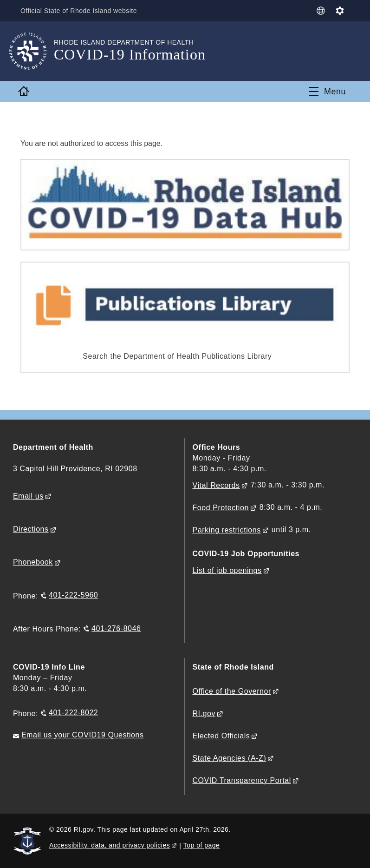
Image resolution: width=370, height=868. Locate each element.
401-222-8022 (73, 713)
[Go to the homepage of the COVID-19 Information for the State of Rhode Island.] (33, 51)
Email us (28, 496)
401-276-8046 (116, 628)
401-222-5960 (73, 595)
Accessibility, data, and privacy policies (110, 845)
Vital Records (216, 485)
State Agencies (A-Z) (229, 758)
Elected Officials (221, 736)
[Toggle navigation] (328, 92)
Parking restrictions (226, 530)
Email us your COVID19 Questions (83, 735)
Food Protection (220, 508)
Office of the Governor (231, 691)
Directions (31, 529)
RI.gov (204, 713)
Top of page (202, 845)
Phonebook (33, 562)
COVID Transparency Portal (241, 780)
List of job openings (227, 570)
